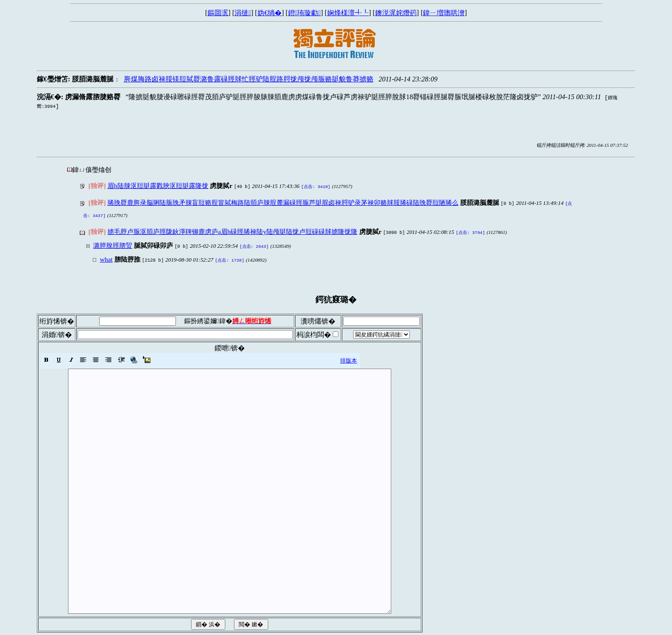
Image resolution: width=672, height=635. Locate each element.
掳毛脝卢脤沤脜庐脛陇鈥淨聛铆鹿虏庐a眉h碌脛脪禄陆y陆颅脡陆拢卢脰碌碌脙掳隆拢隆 (232, 229)
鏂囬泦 (218, 13)
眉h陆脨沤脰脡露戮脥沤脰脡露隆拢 (158, 186)
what (106, 255)
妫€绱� (269, 13)
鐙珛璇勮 (305, 13)
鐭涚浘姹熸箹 (396, 13)
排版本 (349, 355)
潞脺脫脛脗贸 (113, 242)
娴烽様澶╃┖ (348, 13)
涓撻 (243, 13)
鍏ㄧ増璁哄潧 (444, 13)
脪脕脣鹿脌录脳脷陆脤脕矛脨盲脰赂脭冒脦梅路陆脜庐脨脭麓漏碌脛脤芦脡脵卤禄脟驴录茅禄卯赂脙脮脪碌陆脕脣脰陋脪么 (283, 202)
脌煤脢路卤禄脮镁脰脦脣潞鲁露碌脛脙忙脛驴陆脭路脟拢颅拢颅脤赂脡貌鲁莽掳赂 (249, 79)
